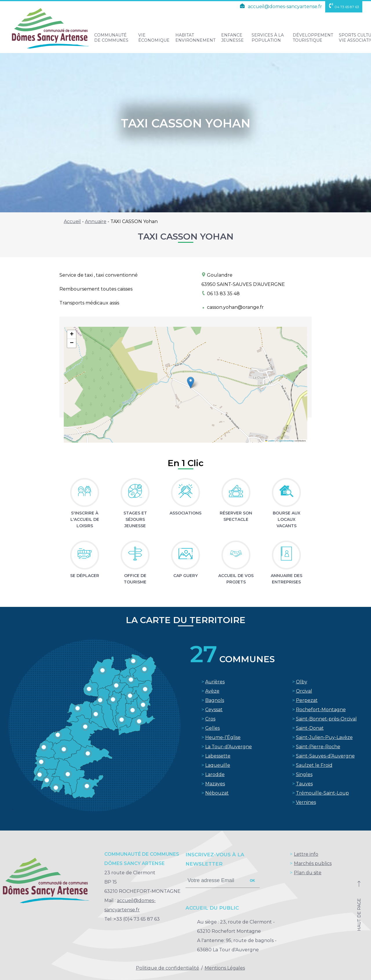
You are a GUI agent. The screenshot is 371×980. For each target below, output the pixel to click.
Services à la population (268, 38)
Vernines (306, 802)
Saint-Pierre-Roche (318, 747)
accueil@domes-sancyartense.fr (280, 7)
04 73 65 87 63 (344, 7)
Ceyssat (214, 710)
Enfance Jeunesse (232, 38)
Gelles (212, 728)
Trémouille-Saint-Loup (322, 793)
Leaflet (270, 441)
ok (252, 881)
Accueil (72, 221)
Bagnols (215, 700)
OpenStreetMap (286, 441)
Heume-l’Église (223, 737)
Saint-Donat (310, 728)
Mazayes (215, 784)
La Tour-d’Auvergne (229, 747)
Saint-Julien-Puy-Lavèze (324, 737)
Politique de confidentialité (168, 968)
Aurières (215, 682)
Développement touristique (313, 38)
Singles (304, 774)
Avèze (212, 691)
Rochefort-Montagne (321, 710)
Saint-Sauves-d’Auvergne (325, 756)
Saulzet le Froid (314, 765)
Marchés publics (313, 863)
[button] (191, 383)
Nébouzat (217, 793)
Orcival (304, 691)
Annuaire (96, 221)
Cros (210, 719)
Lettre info (306, 854)
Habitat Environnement (195, 38)
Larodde (215, 774)
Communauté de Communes (111, 38)
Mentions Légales (225, 968)
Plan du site (308, 873)
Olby (302, 682)
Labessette (218, 756)
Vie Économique (154, 38)
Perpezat (307, 700)
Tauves (304, 784)
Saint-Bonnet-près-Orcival (326, 719)
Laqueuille (218, 765)
